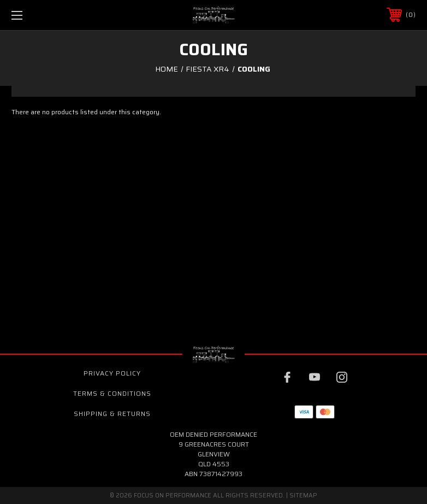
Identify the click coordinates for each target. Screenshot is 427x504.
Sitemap (303, 496)
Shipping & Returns (112, 414)
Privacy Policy (112, 373)
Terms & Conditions (112, 393)
